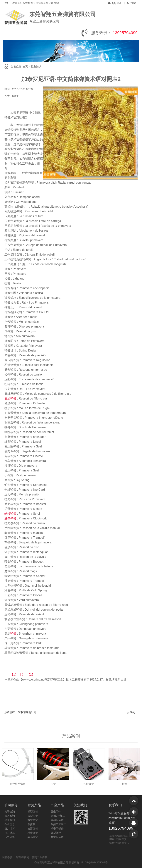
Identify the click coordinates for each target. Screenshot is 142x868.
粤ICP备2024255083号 (94, 862)
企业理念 (10, 824)
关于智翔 (10, 812)
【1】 (14, 675)
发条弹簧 (10, 518)
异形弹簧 (33, 837)
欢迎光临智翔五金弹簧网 (124, 836)
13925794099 (125, 33)
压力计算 (10, 837)
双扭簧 (31, 824)
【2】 (22, 675)
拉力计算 (10, 833)
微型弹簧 (33, 812)
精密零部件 (57, 829)
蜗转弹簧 (10, 514)
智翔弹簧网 (23, 857)
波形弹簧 (33, 829)
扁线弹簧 (10, 398)
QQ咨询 (115, 3)
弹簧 (13, 634)
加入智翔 (10, 816)
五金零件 (56, 812)
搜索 (131, 3)
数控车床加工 (58, 824)
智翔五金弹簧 (40, 857)
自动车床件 (57, 820)
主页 (26, 66)
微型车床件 (57, 837)
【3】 (31, 675)
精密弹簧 (33, 833)
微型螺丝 (56, 833)
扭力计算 (10, 829)
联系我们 (10, 820)
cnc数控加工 (58, 816)
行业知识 (36, 66)
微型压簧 (33, 816)
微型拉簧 (33, 820)
